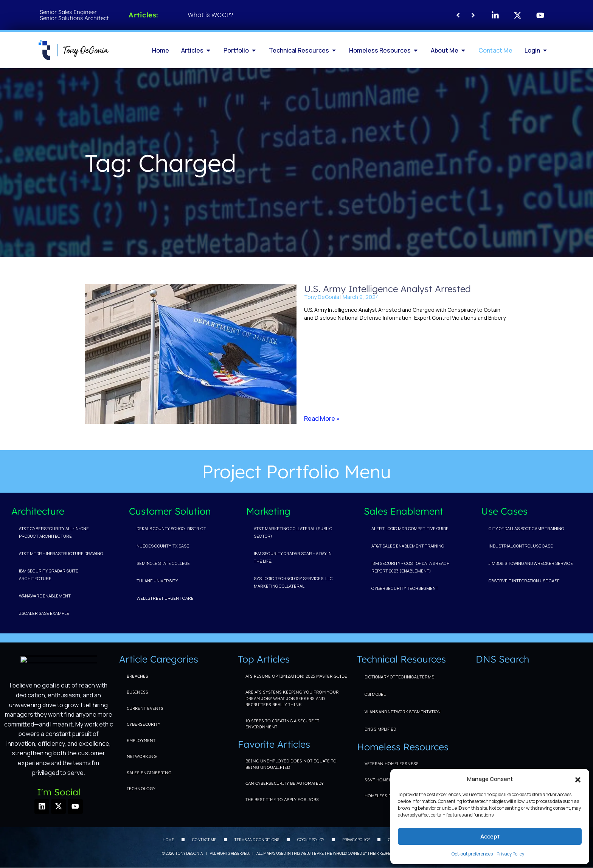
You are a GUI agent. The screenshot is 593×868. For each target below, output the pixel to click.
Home (168, 840)
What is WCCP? (211, 15)
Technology (141, 789)
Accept (490, 836)
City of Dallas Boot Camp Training (526, 528)
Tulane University (157, 581)
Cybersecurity (144, 724)
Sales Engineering (149, 773)
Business (137, 692)
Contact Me (204, 840)
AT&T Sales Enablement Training (408, 546)
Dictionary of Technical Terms (399, 677)
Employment (141, 740)
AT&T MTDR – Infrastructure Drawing (61, 553)
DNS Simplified (380, 729)
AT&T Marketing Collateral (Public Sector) (293, 532)
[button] (578, 779)
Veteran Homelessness (392, 764)
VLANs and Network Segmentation (403, 712)
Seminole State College (163, 563)
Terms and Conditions (257, 840)
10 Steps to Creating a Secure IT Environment (282, 724)
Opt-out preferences (472, 854)
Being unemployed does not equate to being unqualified (291, 764)
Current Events (145, 708)
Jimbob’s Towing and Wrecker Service (531, 563)
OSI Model (375, 694)
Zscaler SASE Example (44, 613)
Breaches (137, 676)
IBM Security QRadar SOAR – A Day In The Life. (293, 557)
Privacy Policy (510, 854)
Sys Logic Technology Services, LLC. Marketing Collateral (294, 582)
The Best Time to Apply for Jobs (282, 800)
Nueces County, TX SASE (163, 546)
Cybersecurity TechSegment (405, 588)
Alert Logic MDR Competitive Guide (410, 528)
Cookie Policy (311, 840)
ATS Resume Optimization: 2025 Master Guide (296, 676)
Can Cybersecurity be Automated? (285, 783)
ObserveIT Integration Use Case (524, 581)
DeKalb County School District (171, 528)
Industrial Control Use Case (521, 546)
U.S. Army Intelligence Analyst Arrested (387, 289)
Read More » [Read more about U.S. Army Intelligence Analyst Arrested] (322, 418)
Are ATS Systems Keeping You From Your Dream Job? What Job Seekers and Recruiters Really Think (292, 698)
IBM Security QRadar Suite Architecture (49, 575)
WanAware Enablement (45, 596)
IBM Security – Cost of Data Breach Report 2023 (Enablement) (411, 567)
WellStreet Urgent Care (165, 598)
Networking (142, 756)
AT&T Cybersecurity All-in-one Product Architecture (54, 532)
